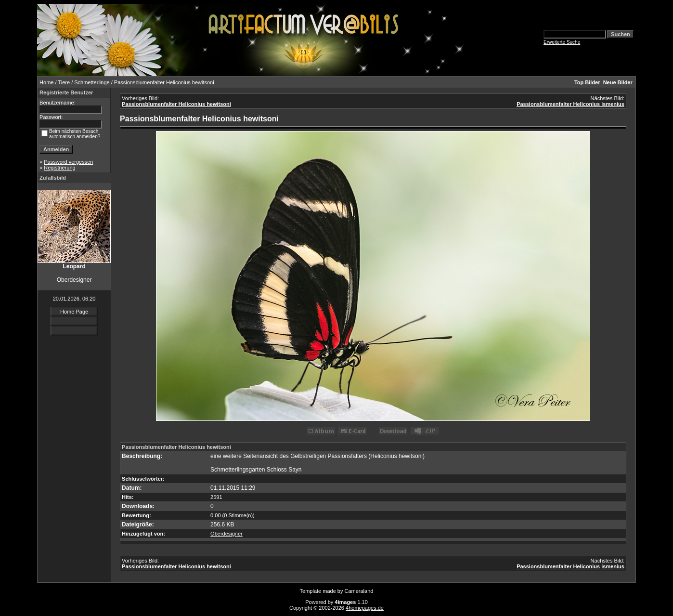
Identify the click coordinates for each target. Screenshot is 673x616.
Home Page (74, 312)
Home (46, 82)
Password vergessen (68, 162)
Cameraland (359, 591)
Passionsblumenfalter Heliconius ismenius (570, 104)
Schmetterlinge (92, 82)
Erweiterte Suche (562, 42)
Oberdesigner (226, 534)
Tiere (64, 82)
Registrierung (59, 168)
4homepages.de (365, 608)
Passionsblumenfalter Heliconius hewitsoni (176, 104)
